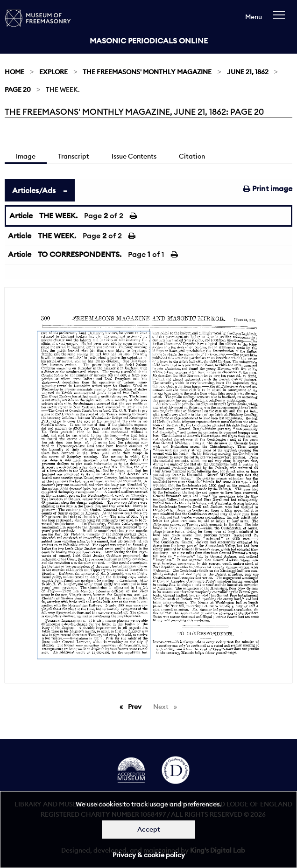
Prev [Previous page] (136, 706)
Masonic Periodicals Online (149, 41)
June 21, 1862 (248, 72)
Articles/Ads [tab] (34, 190)
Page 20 (18, 90)
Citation (192, 156)
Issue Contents (134, 156)
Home (14, 72)
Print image (268, 188)
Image (26, 156)
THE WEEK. (58, 215)
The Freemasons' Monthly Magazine (147, 72)
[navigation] (281, 19)
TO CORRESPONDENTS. (80, 254)
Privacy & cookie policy (149, 855)
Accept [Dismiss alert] (149, 829)
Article (21, 215)
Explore (53, 72)
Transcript (74, 156)
